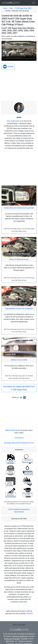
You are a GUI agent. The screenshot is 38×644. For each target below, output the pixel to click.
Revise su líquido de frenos (19, 259)
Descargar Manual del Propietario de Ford (19, 443)
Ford (11, 8)
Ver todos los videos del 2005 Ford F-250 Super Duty (19, 388)
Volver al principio (19, 625)
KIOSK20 (30, 614)
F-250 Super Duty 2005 (23, 8)
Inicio (5, 8)
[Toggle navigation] (34, 3)
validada (8, 67)
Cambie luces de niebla (19, 360)
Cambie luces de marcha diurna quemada (19, 208)
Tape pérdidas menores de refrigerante (19, 308)
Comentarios (19, 438)
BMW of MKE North (12, 430)
